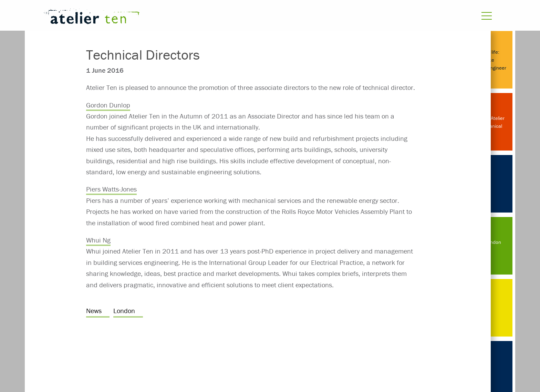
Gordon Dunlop (108, 105)
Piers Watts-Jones (111, 189)
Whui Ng (98, 240)
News (94, 311)
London (124, 311)
